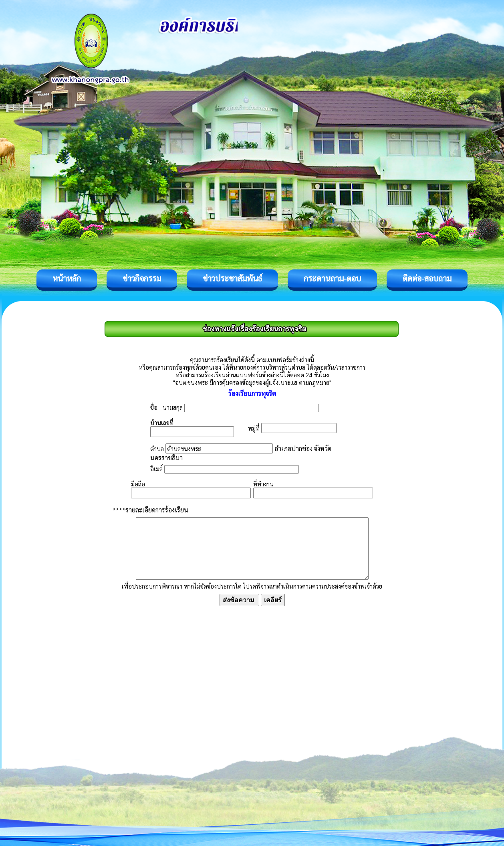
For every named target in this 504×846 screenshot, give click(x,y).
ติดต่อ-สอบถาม (427, 278)
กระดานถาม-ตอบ (332, 278)
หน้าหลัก (67, 278)
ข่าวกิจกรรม (142, 278)
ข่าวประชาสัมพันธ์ (232, 278)
